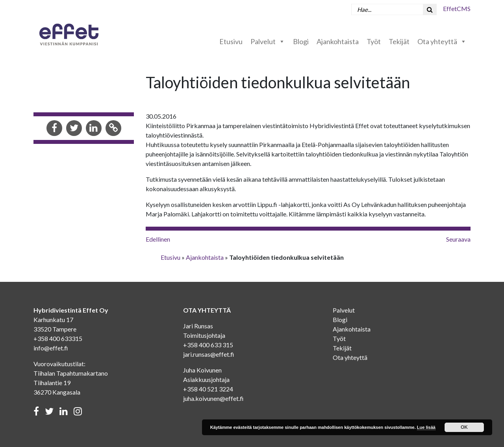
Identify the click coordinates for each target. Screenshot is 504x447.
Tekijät (399, 41)
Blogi (301, 41)
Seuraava (458, 239)
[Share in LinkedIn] (94, 129)
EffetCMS (457, 8)
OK (464, 427)
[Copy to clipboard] (113, 129)
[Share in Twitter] (74, 129)
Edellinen (158, 239)
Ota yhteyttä (442, 41)
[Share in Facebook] (54, 129)
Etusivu (231, 41)
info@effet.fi (51, 348)
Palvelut (268, 41)
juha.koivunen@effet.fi (213, 398)
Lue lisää (426, 427)
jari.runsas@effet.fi (209, 354)
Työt (374, 41)
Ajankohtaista (338, 41)
